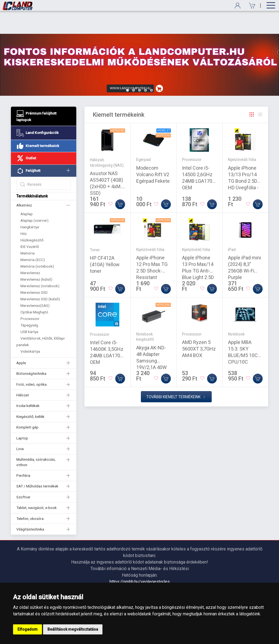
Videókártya (30, 328)
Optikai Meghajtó (34, 289)
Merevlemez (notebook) (40, 263)
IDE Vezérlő (30, 224)
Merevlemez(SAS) (35, 283)
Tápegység (29, 302)
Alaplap (27, 191)
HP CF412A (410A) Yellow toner (105, 242)
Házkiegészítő (32, 217)
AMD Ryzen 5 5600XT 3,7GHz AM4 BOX (199, 326)
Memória (28, 230)
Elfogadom (28, 629)
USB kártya (29, 309)
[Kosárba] (120, 181)
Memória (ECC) (33, 237)
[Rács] (252, 92)
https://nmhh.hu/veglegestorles (140, 559)
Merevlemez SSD (34, 269)
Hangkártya (30, 204)
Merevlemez (30, 250)
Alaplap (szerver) (34, 197)
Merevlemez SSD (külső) (40, 276)
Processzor (30, 296)
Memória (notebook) (37, 243)
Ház (24, 211)
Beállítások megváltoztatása (73, 629)
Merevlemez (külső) (36, 256)
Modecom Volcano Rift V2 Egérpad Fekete (153, 152)
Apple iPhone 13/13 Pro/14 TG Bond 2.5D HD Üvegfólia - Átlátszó (243, 158)
